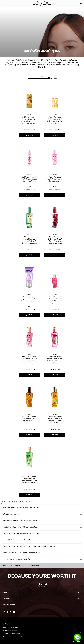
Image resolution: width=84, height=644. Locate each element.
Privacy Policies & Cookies (10, 630)
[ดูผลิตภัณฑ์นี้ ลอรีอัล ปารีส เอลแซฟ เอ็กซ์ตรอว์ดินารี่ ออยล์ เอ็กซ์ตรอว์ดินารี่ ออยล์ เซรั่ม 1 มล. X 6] (55, 135)
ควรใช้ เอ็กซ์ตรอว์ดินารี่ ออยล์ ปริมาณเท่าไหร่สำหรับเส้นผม (21, 553)
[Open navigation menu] (81, 3)
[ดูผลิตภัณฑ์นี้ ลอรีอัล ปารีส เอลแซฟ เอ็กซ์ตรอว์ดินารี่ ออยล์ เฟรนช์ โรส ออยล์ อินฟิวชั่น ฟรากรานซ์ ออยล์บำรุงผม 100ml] (29, 375)
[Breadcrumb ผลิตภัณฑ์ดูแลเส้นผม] (18, 566)
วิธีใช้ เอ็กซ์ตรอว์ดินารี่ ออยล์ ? (12, 514)
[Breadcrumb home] (5, 566)
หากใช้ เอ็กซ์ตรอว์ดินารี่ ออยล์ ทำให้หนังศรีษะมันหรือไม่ (20, 527)
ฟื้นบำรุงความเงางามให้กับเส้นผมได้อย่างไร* (16, 559)
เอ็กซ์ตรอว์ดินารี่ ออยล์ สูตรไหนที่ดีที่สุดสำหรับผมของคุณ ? (21, 508)
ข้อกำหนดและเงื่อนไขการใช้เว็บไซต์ (11, 634)
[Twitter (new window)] (10, 612)
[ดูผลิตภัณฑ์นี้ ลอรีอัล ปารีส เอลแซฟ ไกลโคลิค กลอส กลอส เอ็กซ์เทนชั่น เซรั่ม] (55, 195)
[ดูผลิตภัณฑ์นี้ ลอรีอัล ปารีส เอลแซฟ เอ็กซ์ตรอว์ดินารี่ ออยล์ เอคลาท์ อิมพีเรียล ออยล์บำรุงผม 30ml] (55, 315)
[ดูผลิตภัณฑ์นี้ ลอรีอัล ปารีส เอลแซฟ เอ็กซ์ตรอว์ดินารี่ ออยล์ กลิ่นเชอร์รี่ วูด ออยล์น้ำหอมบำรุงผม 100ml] (55, 255)
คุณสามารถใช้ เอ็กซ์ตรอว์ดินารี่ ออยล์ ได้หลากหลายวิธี (20, 521)
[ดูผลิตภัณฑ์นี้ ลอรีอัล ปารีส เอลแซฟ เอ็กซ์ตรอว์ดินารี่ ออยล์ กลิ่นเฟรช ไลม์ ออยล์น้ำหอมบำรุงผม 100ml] (29, 255)
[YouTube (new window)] (14, 612)
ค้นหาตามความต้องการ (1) (35, 77)
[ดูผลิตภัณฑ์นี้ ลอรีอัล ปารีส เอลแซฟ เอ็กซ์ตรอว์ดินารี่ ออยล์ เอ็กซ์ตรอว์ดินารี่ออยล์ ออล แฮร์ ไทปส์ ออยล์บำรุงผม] (55, 435)
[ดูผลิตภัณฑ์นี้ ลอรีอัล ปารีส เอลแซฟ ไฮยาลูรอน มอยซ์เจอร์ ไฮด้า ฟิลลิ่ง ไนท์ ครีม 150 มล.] (29, 315)
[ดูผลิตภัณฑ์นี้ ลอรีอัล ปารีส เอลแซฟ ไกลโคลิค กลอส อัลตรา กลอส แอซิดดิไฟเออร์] (29, 195)
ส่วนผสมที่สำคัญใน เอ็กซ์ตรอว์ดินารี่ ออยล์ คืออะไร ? (19, 540)
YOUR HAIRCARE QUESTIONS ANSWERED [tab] (17, 502)
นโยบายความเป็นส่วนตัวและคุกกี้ (11, 627)
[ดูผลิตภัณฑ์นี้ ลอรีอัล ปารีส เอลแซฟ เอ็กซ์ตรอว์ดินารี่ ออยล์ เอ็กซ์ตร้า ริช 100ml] (29, 435)
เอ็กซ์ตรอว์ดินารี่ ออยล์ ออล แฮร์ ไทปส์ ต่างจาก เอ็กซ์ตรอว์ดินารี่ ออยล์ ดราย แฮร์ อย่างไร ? (31, 546)
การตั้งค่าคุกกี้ (6, 624)
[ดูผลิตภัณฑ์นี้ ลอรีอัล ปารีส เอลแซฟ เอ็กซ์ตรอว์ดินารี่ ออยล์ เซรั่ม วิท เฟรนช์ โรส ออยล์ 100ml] (55, 375)
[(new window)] (4, 612)
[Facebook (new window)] (7, 612)
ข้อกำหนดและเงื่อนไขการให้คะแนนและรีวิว (13, 637)
